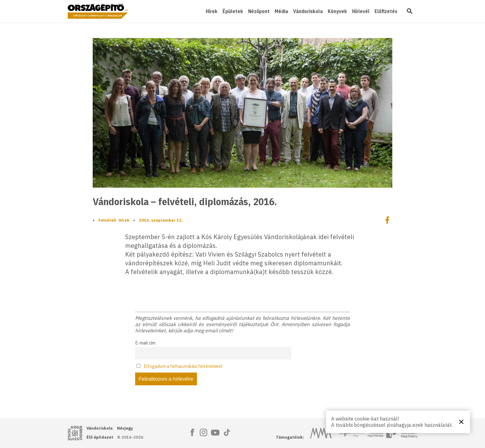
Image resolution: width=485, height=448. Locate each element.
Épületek (233, 11)
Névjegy (125, 428)
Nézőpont (259, 11)
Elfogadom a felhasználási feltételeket (183, 366)
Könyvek (337, 11)
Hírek (212, 11)
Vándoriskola (308, 11)
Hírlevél (361, 11)
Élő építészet (100, 437)
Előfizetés (386, 11)
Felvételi (107, 220)
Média (281, 11)
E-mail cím (145, 343)
